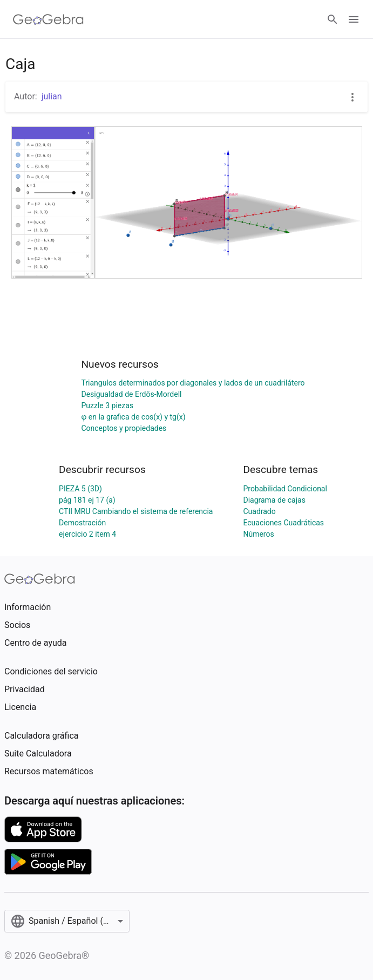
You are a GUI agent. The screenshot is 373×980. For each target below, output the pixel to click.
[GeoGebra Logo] (48, 19)
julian (52, 96)
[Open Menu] (354, 19)
